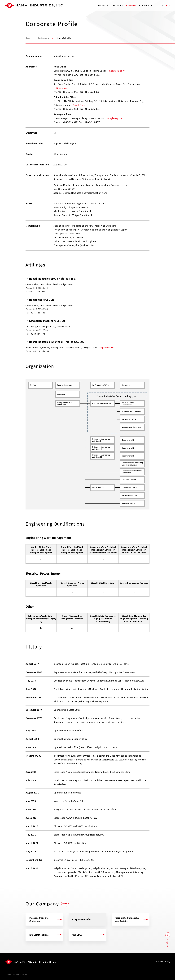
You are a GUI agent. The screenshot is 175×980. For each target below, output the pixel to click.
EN (169, 6)
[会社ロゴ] (30, 962)
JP (163, 6)
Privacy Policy (163, 961)
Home (28, 38)
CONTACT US (146, 5)
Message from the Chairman (39, 919)
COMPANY (131, 5)
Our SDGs (77, 935)
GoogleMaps (116, 71)
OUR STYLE (102, 5)
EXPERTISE (117, 5)
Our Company (43, 38)
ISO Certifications (39, 935)
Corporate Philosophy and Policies (127, 919)
